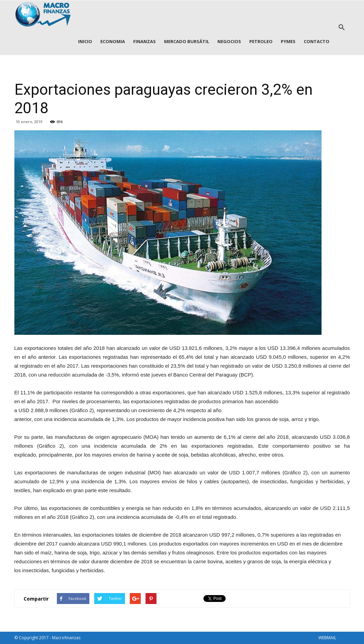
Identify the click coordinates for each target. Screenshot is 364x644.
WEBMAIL (327, 638)
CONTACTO (317, 41)
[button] (342, 28)
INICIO (85, 41)
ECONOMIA (113, 41)
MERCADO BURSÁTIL (187, 41)
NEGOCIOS (229, 41)
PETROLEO (261, 41)
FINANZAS (145, 41)
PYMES (288, 41)
